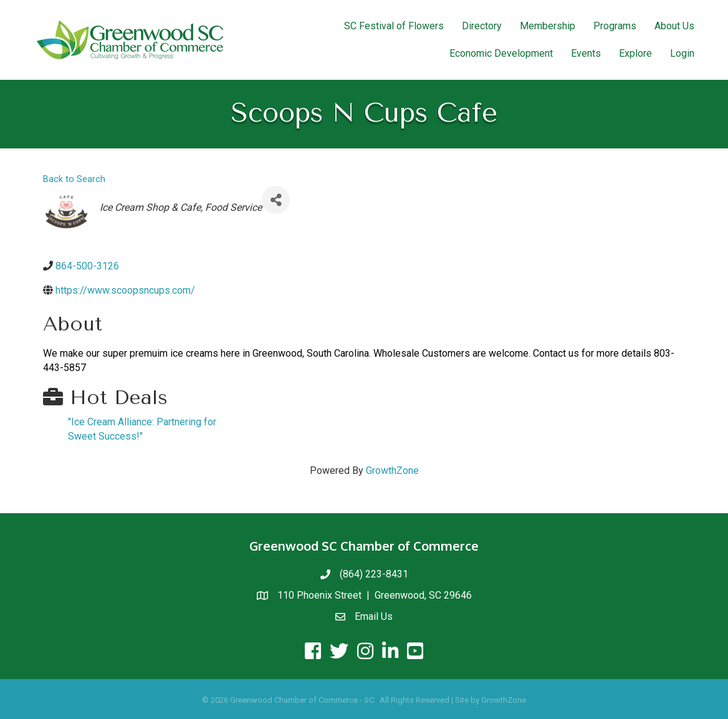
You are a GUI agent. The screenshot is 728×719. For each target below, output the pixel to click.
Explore (635, 53)
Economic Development (501, 53)
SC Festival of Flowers (394, 26)
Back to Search (74, 179)
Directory (482, 26)
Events (586, 53)
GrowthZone (392, 470)
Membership (548, 26)
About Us (674, 26)
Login (682, 53)
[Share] (276, 200)
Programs (615, 26)
